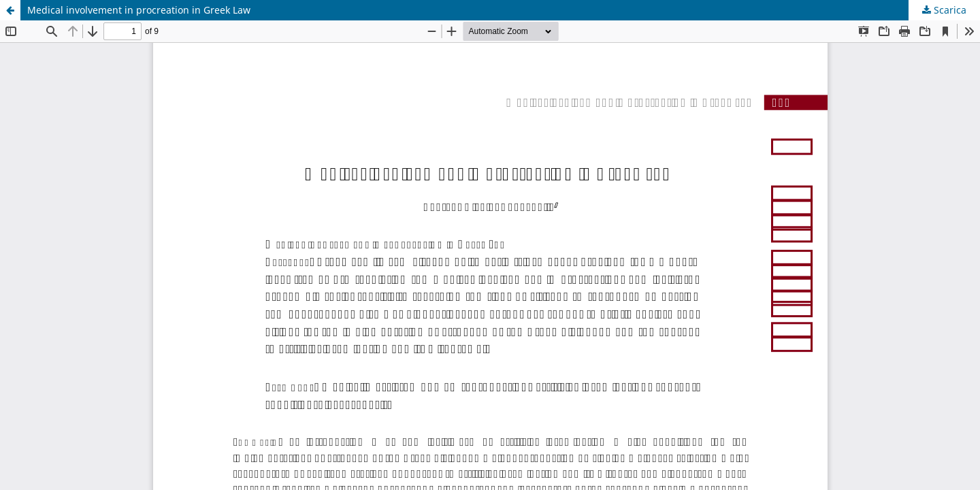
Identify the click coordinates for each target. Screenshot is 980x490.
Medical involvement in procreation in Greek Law (139, 10)
